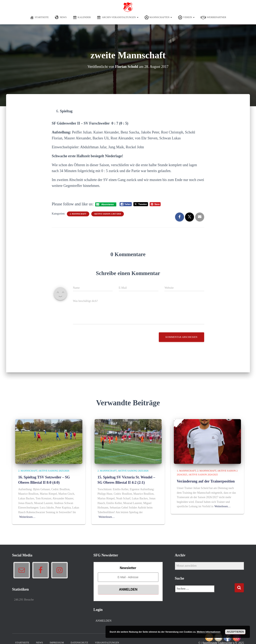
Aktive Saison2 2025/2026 (54, 471)
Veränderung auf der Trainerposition (206, 481)
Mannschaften (158, 17)
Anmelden (104, 621)
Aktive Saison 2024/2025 (203, 475)
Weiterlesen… (27, 517)
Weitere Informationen (209, 632)
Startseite (39, 17)
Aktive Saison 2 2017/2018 (108, 214)
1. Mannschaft (186, 471)
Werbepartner (213, 17)
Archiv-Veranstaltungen (118, 17)
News (61, 17)
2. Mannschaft (78, 214)
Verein (186, 17)
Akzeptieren (235, 632)
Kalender (82, 17)
